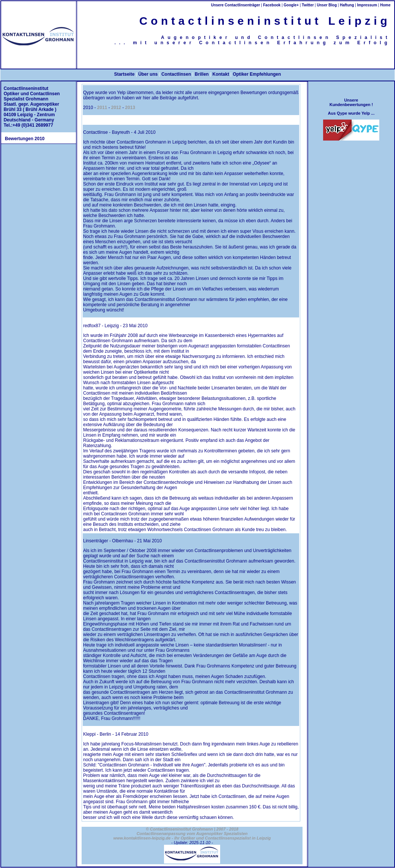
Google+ (291, 5)
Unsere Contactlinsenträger (235, 5)
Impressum (367, 5)
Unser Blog (327, 5)
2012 (116, 108)
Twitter (308, 5)
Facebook (272, 5)
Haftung (347, 5)
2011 (102, 108)
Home (385, 5)
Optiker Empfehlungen (257, 74)
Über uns (148, 74)
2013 (130, 108)
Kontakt (221, 74)
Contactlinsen (176, 74)
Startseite (124, 74)
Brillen (202, 74)
